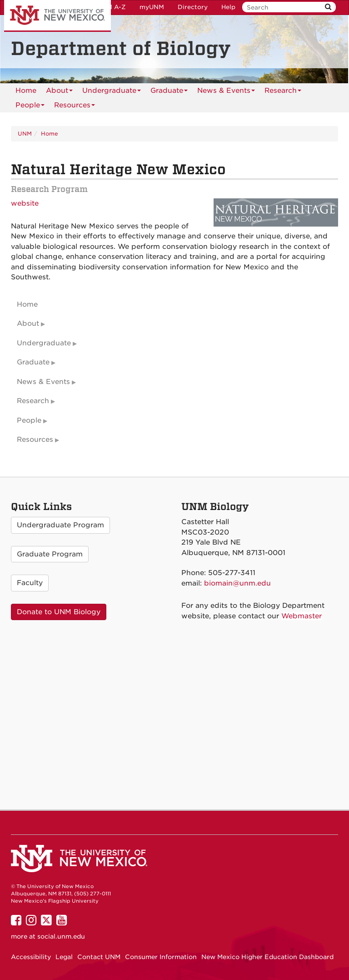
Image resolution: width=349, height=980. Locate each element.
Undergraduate (112, 92)
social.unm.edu (61, 936)
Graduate (169, 92)
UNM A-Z (112, 7)
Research (283, 92)
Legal (64, 957)
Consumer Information (161, 957)
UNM (25, 134)
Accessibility (31, 957)
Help (228, 7)
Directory (193, 7)
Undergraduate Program (60, 525)
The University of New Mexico (57, 16)
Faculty (30, 583)
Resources (75, 107)
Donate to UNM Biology (59, 612)
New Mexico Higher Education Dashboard (267, 957)
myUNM (152, 7)
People (30, 107)
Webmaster (302, 616)
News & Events (226, 92)
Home (26, 91)
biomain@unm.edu (237, 583)
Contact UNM (99, 957)
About (59, 92)
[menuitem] (26, 91)
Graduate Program (50, 554)
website (25, 203)
